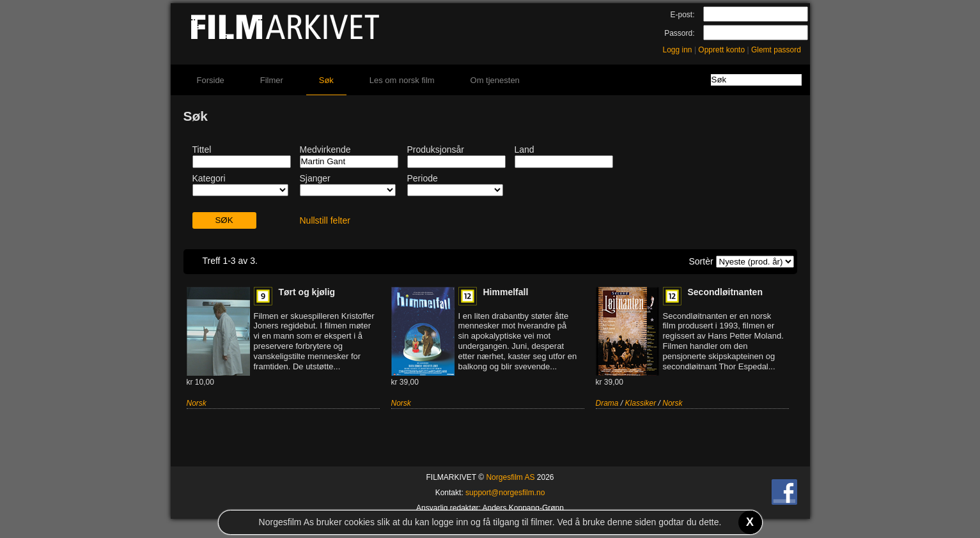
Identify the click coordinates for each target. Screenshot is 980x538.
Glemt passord (776, 50)
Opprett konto (721, 50)
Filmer (272, 80)
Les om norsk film (402, 80)
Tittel (202, 150)
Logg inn (678, 50)
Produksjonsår (436, 150)
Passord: (679, 33)
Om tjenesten (495, 80)
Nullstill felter (325, 220)
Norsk (197, 403)
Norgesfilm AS (510, 477)
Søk (326, 80)
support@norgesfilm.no (505, 493)
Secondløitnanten (725, 292)
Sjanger (315, 178)
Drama (607, 403)
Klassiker (641, 403)
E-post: (682, 15)
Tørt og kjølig (307, 292)
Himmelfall (506, 292)
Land (525, 150)
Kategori (209, 178)
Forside (211, 80)
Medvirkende (325, 150)
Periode (423, 178)
